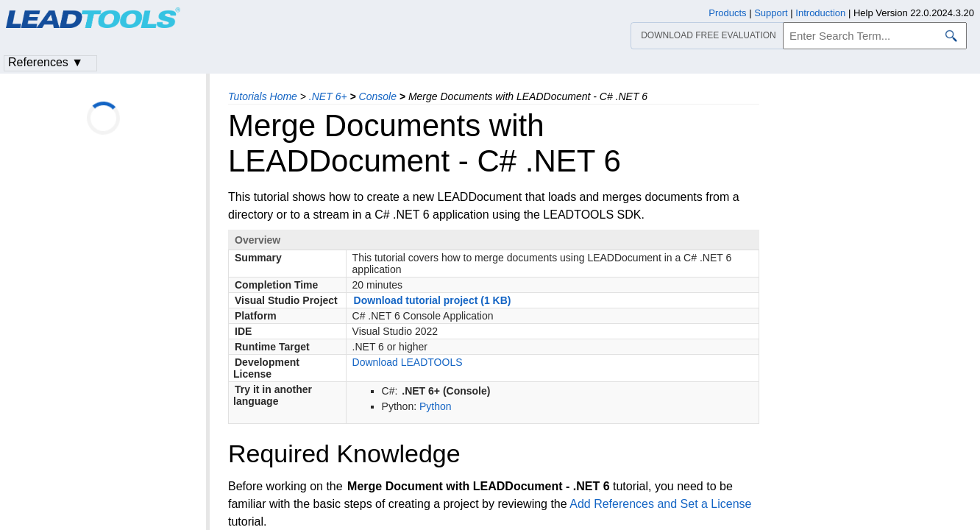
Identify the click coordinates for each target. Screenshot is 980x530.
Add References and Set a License (660, 504)
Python (436, 406)
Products (727, 13)
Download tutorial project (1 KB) (433, 300)
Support (771, 13)
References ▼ (46, 62)
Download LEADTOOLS (408, 362)
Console (378, 96)
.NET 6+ (328, 96)
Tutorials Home (263, 96)
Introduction (820, 13)
